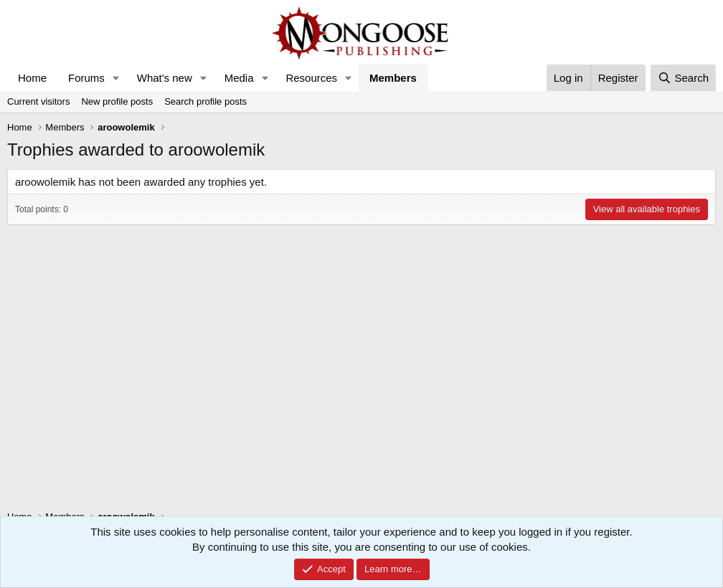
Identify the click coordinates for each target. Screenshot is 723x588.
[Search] (683, 78)
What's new (165, 78)
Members (393, 78)
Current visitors (38, 101)
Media (239, 78)
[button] (116, 78)
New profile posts (117, 101)
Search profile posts (205, 101)
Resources (311, 78)
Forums (86, 78)
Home (32, 78)
